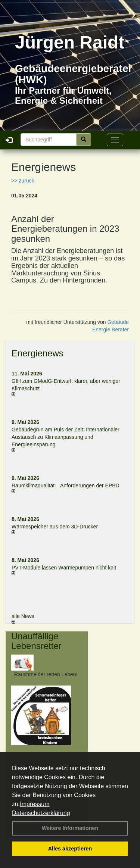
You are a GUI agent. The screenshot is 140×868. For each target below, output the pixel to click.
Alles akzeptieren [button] (70, 849)
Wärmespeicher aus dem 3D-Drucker (55, 527)
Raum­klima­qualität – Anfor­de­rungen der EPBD (66, 485)
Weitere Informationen (70, 828)
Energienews (38, 353)
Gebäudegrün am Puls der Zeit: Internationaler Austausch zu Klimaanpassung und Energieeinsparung (66, 437)
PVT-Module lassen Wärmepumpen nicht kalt (64, 568)
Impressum (35, 804)
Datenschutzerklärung (41, 813)
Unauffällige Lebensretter (36, 641)
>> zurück (23, 181)
